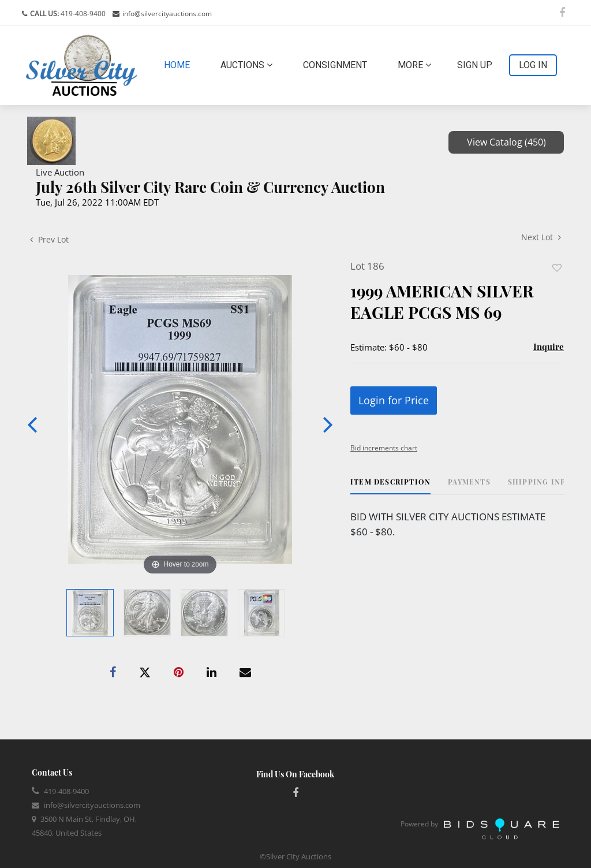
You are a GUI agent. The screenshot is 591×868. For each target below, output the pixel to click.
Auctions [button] (246, 65)
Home (179, 64)
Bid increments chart (384, 448)
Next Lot (541, 237)
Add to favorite (557, 268)
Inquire (549, 347)
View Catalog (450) (506, 142)
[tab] (390, 486)
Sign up (475, 65)
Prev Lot (49, 239)
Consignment (335, 65)
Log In (533, 65)
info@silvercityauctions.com (167, 14)
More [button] (414, 65)
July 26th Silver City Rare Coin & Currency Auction (210, 187)
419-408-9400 (82, 14)
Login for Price (394, 400)
